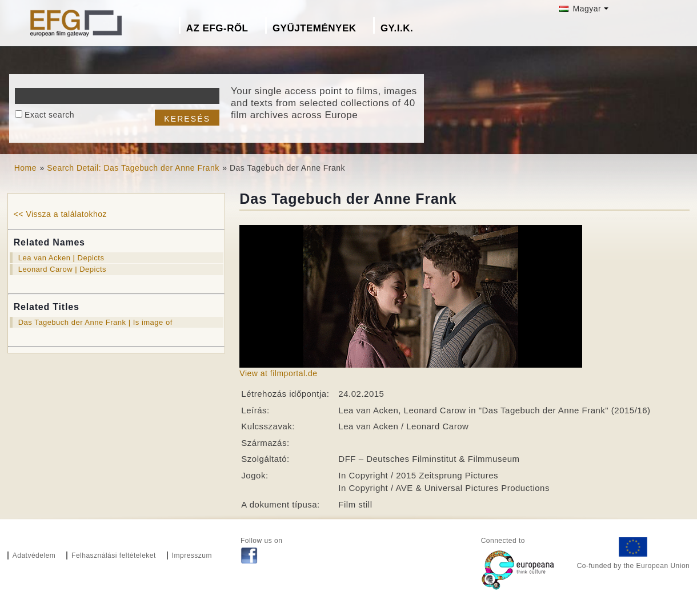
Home (25, 168)
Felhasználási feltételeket (114, 555)
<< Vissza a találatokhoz (60, 214)
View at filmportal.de (278, 373)
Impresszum (192, 555)
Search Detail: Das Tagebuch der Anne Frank (133, 168)
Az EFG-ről (217, 28)
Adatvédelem (34, 555)
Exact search (49, 115)
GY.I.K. (397, 28)
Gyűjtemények (315, 28)
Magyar (580, 9)
